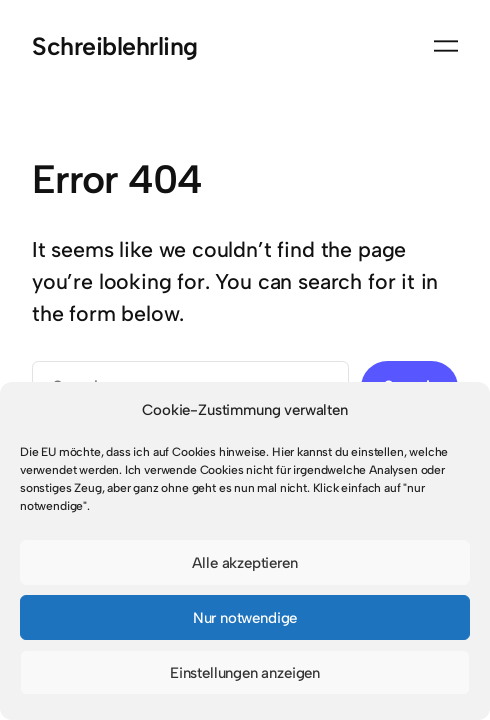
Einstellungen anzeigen (245, 673)
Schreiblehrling (115, 46)
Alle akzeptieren (244, 563)
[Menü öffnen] (446, 46)
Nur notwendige (245, 618)
